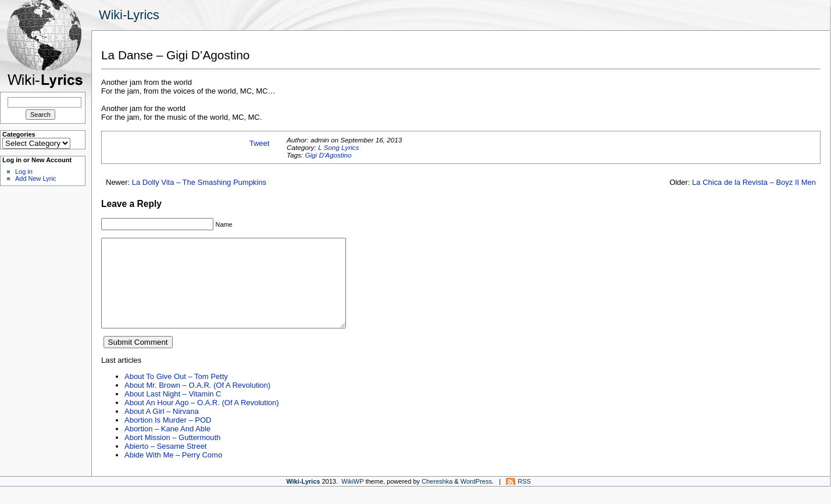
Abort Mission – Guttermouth (172, 455)
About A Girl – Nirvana (162, 429)
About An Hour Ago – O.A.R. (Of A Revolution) (202, 420)
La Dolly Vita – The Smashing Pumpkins (199, 182)
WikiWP (352, 499)
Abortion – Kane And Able (167, 446)
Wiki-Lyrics (129, 15)
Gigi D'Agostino (328, 155)
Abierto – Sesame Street (165, 464)
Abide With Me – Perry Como (173, 472)
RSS (524, 499)
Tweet (260, 143)
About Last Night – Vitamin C (173, 411)
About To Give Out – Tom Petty (176, 394)
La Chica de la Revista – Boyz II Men (754, 182)
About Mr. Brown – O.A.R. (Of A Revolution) (197, 403)
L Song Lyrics (338, 147)
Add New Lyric (35, 178)
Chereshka (437, 499)
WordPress (476, 499)
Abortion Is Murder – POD (168, 437)
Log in (24, 171)
